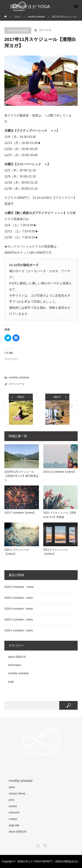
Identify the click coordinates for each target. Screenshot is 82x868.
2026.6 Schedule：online (19, 587)
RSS (45, 845)
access (13, 806)
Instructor (14, 812)
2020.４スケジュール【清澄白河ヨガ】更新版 (60, 515)
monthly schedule (18, 30)
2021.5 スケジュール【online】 (56, 552)
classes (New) (17, 794)
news (12, 787)
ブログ (17, 17)
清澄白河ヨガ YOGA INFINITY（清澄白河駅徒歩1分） (49, 861)
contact (13, 819)
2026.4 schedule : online (19, 609)
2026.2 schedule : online (19, 630)
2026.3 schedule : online (19, 620)
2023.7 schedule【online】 (20, 513)
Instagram (37, 845)
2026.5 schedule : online (19, 598)
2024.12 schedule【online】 (60, 472)
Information (15, 665)
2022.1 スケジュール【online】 (17, 552)
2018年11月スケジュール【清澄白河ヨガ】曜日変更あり (21, 476)
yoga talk (14, 825)
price (12, 800)
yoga (11, 682)
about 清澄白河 (17, 657)
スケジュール (17, 384)
